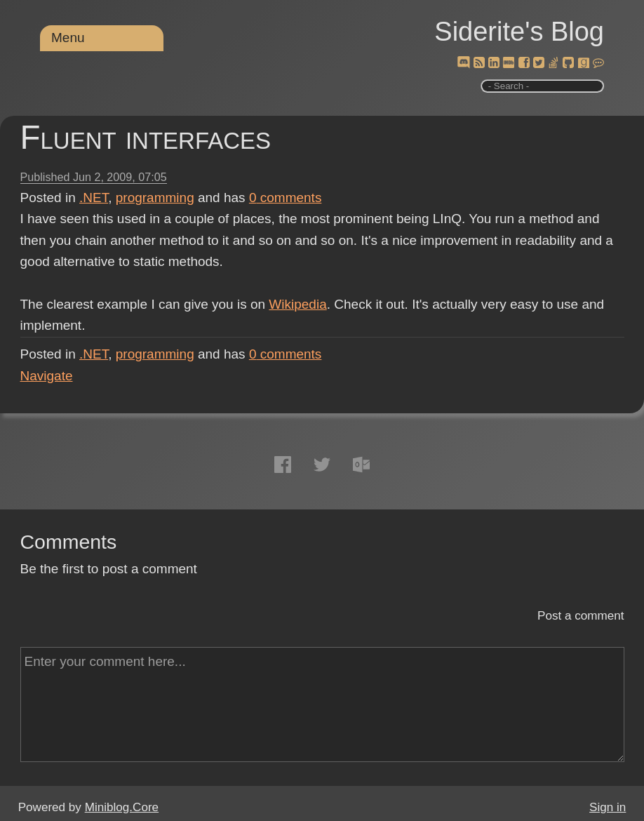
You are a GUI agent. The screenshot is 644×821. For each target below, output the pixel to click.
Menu (68, 38)
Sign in (608, 807)
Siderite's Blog (519, 32)
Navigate (47, 376)
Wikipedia (297, 304)
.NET (94, 198)
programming (155, 198)
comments (286, 198)
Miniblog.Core (122, 807)
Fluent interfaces (146, 137)
